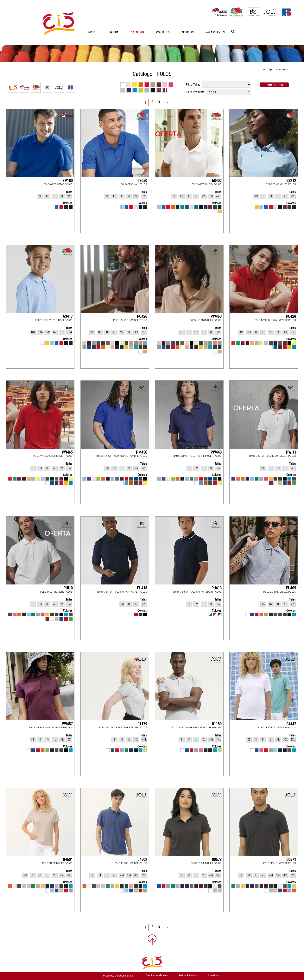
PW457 (67, 724)
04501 (68, 860)
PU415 (142, 588)
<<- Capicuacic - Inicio (276, 69)
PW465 (67, 452)
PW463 (216, 316)
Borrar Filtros (274, 85)
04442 (291, 724)
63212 (291, 181)
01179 (142, 724)
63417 (68, 316)
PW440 (216, 452)
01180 (217, 724)
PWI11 (291, 452)
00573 (217, 860)
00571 (291, 860)
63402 (217, 181)
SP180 (68, 181)
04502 (142, 860)
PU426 (142, 316)
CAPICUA (113, 32)
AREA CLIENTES (215, 32)
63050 (142, 181)
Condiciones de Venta (157, 975)
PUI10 (68, 588)
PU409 (291, 588)
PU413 (216, 588)
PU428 (291, 316)
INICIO (91, 32)
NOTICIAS (188, 32)
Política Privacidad (189, 975)
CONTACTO (163, 32)
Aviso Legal (214, 975)
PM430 (142, 452)
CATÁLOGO (137, 32)
